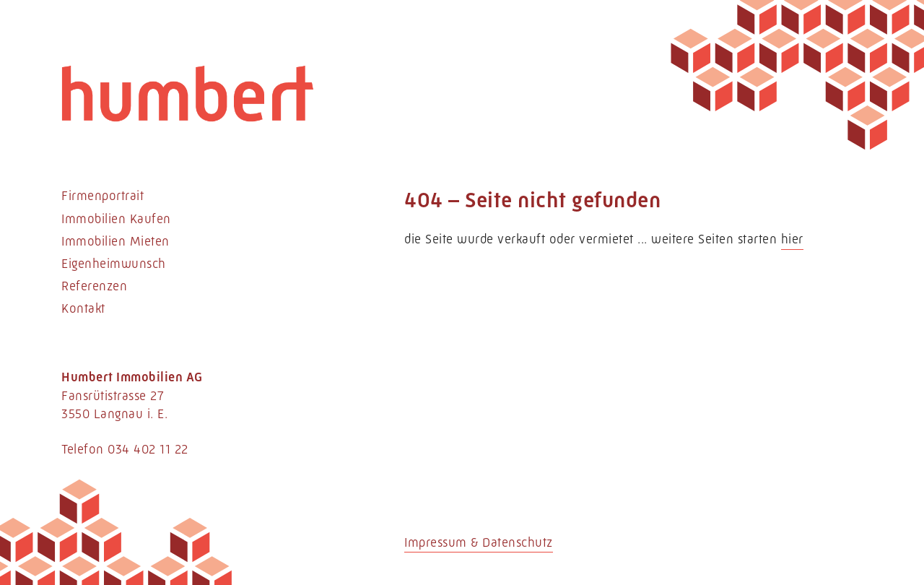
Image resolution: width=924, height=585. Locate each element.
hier (792, 239)
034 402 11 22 (148, 449)
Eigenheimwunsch (114, 264)
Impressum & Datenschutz (479, 542)
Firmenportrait (103, 196)
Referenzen (94, 286)
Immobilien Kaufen (116, 219)
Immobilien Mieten (115, 241)
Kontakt (83, 308)
